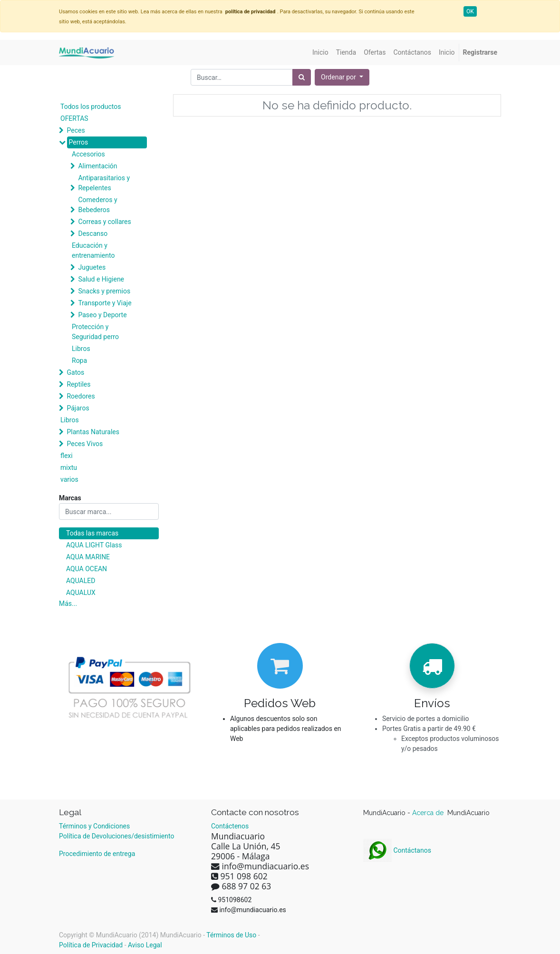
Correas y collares (104, 222)
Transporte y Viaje (105, 303)
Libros (81, 349)
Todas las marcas (92, 533)
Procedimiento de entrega (97, 854)
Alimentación (97, 166)
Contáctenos (230, 826)
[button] (342, 77)
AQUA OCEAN (87, 569)
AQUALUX (81, 593)
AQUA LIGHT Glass (94, 545)
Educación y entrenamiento (93, 250)
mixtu (69, 467)
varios (69, 479)
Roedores (81, 396)
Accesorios (88, 154)
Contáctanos (397, 850)
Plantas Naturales (93, 432)
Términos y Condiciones (94, 826)
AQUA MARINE (88, 557)
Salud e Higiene (101, 279)
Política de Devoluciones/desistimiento (116, 836)
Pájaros (78, 408)
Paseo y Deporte (102, 315)
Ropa (79, 360)
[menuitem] (320, 53)
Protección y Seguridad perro (95, 332)
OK (470, 11)
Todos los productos (91, 107)
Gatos (75, 372)
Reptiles (78, 384)
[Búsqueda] (302, 77)
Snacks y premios (104, 291)
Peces (76, 130)
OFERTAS (74, 118)
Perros (78, 142)
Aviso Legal (145, 945)
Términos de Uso (231, 935)
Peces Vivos (85, 444)
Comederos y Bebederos (97, 205)
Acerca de (429, 813)
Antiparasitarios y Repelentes (104, 183)
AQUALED (81, 581)
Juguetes (92, 267)
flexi (67, 456)
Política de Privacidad (91, 945)
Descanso (93, 234)
